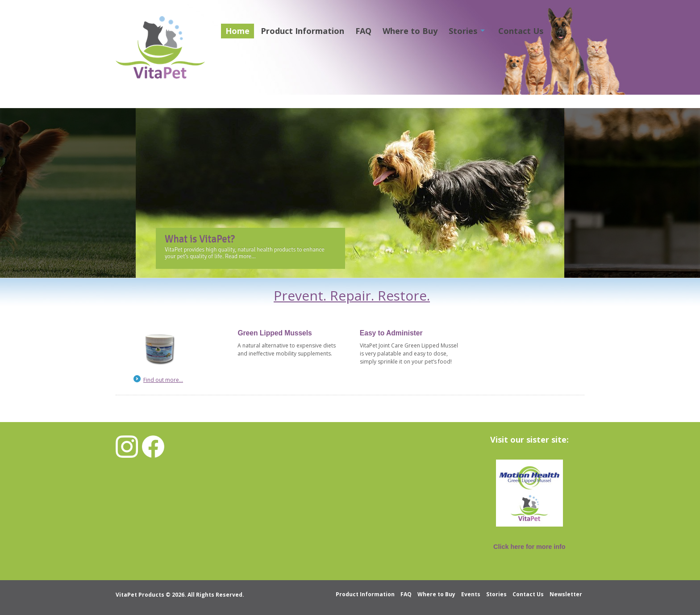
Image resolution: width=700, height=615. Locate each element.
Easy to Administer (391, 333)
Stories (463, 31)
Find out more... (163, 380)
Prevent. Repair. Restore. (352, 295)
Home (237, 31)
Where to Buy (410, 31)
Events (471, 594)
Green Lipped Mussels (275, 333)
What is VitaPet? (200, 239)
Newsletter (566, 594)
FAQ (363, 31)
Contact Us (521, 31)
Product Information (302, 31)
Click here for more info (529, 547)
